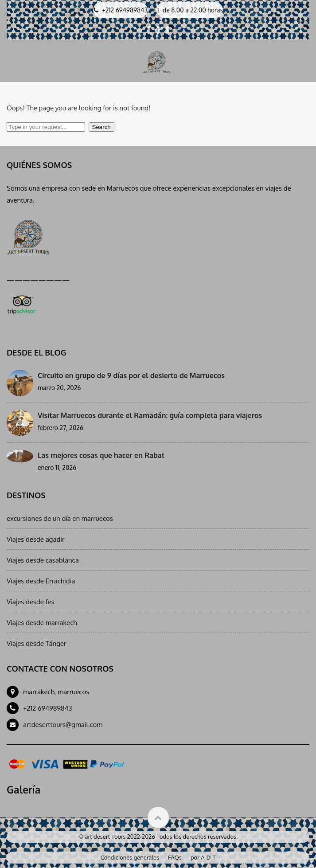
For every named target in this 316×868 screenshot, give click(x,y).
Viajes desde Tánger (36, 643)
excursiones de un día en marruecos (60, 518)
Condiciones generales (130, 857)
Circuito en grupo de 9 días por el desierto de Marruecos (131, 375)
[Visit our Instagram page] (168, 30)
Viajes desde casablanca (43, 560)
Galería (23, 790)
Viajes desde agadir (36, 539)
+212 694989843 (47, 708)
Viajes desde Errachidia (41, 581)
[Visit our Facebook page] (149, 30)
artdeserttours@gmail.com (63, 725)
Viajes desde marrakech (42, 623)
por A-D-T (203, 857)
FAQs (175, 857)
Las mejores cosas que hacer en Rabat (101, 455)
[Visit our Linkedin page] (158, 30)
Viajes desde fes (31, 602)
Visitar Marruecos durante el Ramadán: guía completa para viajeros (150, 415)
